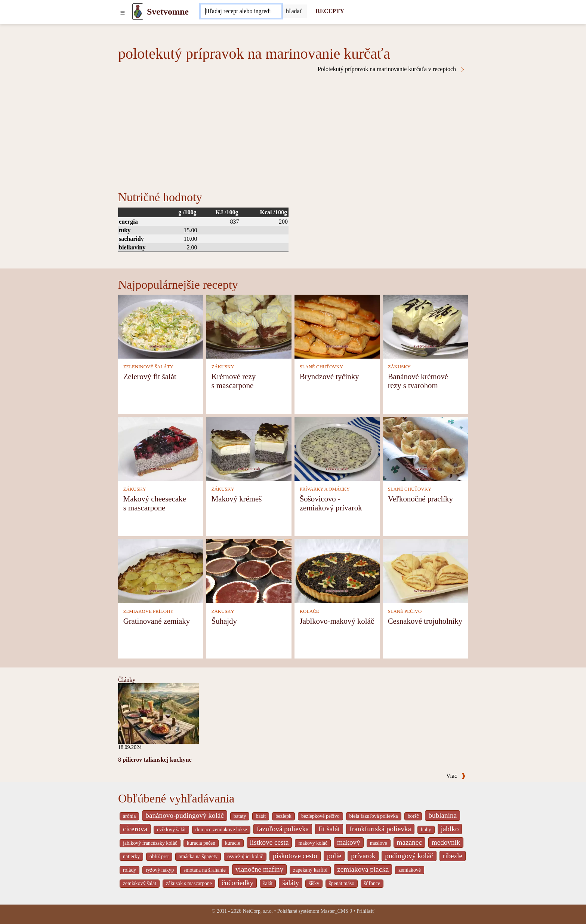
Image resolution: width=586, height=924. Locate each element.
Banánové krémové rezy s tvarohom (418, 381)
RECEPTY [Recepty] (330, 11)
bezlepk (283, 816)
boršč (413, 816)
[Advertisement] (293, 129)
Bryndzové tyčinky (329, 376)
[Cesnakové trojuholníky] (425, 570)
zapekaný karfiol (310, 870)
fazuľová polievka (283, 829)
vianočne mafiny (259, 869)
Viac (456, 776)
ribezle (453, 856)
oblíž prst (159, 857)
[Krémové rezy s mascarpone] (249, 326)
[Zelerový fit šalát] (161, 326)
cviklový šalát (171, 830)
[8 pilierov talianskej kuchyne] (158, 713)
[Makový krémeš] (249, 448)
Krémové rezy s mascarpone (234, 381)
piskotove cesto (295, 856)
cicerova (135, 829)
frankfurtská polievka (380, 829)
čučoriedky (238, 883)
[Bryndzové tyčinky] (337, 326)
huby (426, 830)
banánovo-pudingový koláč (184, 815)
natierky (131, 857)
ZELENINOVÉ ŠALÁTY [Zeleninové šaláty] (148, 367)
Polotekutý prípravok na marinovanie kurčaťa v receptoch (392, 69)
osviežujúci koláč (245, 857)
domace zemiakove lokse (221, 830)
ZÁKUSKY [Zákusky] (223, 367)
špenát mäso (342, 883)
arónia (129, 816)
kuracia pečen (201, 843)
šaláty (291, 883)
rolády (129, 870)
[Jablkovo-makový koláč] (337, 570)
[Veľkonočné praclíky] (425, 448)
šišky (314, 883)
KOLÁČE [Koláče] (309, 611)
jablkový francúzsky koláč (150, 843)
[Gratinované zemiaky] (161, 570)
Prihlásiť (366, 911)
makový (349, 842)
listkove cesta (269, 842)
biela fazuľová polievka (374, 816)
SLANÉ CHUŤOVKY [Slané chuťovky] (321, 367)
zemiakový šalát (140, 883)
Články (127, 680)
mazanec (409, 842)
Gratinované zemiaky (157, 621)
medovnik (446, 842)
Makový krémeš (237, 499)
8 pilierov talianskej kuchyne (155, 760)
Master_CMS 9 (336, 911)
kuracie (232, 843)
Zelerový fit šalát (150, 376)
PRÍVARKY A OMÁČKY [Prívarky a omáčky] (325, 489)
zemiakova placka (363, 869)
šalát (268, 883)
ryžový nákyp (160, 870)
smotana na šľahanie (205, 870)
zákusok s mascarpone (189, 883)
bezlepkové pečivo (320, 816)
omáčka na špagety (198, 857)
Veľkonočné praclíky (420, 499)
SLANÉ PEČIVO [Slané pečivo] (405, 611)
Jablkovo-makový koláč (337, 621)
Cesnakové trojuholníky (425, 621)
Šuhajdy (224, 621)
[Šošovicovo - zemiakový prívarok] (337, 448)
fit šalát (329, 829)
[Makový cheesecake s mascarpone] (161, 448)
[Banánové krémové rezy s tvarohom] (425, 326)
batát (261, 816)
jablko (450, 829)
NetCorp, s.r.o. (258, 911)
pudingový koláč (409, 856)
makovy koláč (313, 843)
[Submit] (294, 11)
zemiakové (410, 870)
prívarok (363, 856)
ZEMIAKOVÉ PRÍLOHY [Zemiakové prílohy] (149, 611)
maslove (379, 843)
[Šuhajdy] (249, 570)
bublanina (442, 815)
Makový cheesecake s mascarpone (155, 503)
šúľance (372, 883)
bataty (240, 816)
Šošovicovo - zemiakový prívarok (331, 503)
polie (334, 856)
